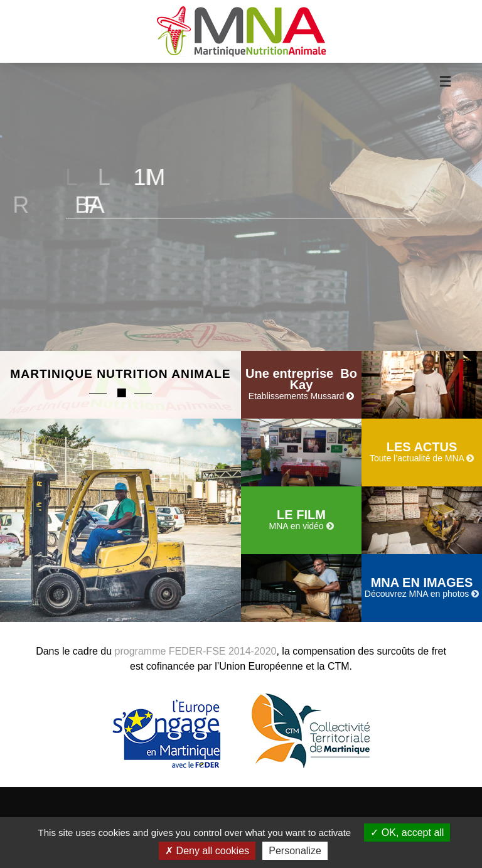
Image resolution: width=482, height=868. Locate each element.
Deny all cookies (207, 851)
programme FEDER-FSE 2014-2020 (196, 651)
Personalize (295, 851)
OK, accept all (407, 833)
